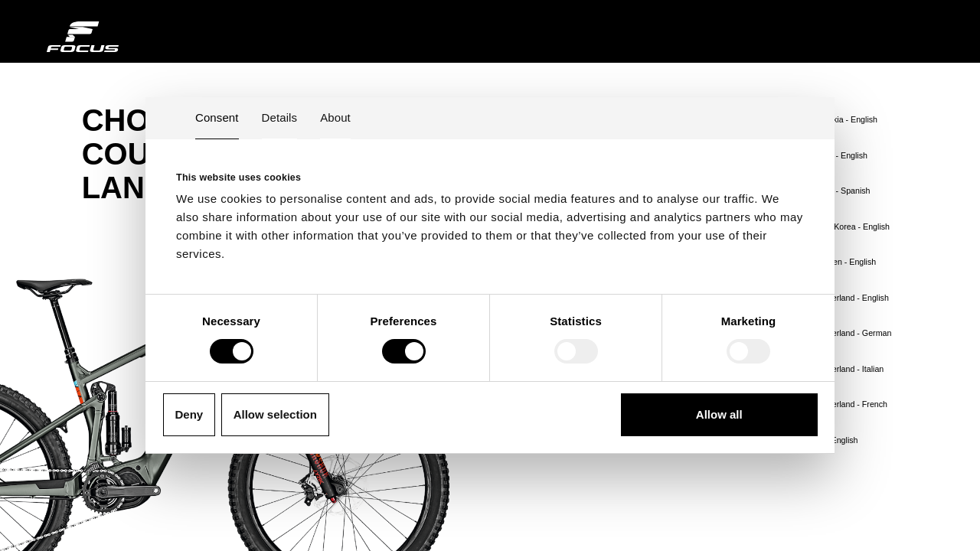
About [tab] (335, 117)
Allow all (719, 414)
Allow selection (275, 414)
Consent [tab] (217, 117)
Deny (189, 414)
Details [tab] (280, 117)
